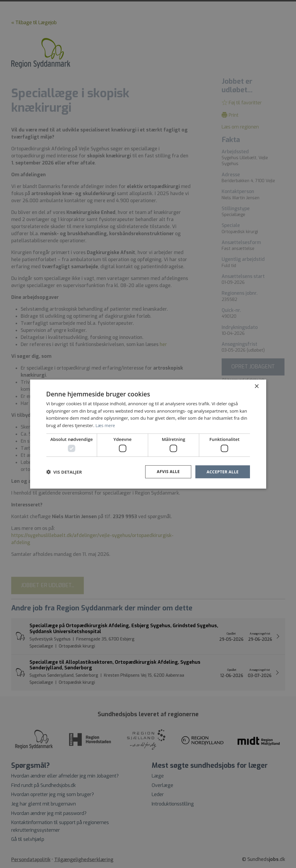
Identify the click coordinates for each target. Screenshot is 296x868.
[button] (64, 472)
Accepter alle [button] (222, 472)
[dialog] (148, 434)
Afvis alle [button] (167, 472)
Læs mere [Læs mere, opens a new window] (106, 425)
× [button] (257, 386)
